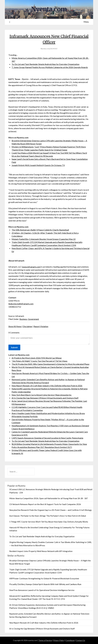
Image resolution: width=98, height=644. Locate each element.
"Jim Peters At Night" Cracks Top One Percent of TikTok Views (39, 361)
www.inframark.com (31, 267)
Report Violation (41, 326)
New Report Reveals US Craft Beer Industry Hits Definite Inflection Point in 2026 (47, 386)
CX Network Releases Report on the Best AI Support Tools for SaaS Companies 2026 (45, 504)
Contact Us (81, 640)
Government (33, 319)
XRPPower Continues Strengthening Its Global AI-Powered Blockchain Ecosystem (44, 578)
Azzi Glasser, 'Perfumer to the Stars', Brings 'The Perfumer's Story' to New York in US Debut (48, 516)
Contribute (70, 640)
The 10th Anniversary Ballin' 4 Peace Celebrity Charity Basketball (40, 230)
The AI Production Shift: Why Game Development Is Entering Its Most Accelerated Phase (50, 364)
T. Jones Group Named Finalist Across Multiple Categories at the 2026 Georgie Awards (50, 67)
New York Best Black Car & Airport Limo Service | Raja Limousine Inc (42, 395)
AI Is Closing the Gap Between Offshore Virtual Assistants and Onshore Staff (45, 398)
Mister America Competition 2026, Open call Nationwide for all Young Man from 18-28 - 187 (49, 498)
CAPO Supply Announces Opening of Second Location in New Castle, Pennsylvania (47, 438)
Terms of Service (45, 640)
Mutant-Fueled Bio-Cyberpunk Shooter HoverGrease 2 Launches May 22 (44, 239)
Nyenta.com (49, 9)
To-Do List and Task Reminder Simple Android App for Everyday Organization (45, 64)
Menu (86, 22)
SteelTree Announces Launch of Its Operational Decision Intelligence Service (42, 590)
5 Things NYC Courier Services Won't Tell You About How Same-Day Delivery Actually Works (49, 522)
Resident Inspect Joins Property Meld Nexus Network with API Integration (41, 551)
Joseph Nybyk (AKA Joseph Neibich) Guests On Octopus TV (38, 165)
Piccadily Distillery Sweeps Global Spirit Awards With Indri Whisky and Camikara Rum (45, 584)
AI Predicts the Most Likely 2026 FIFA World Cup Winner (37, 358)
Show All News (15, 326)
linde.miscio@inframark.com (21, 304)
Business (23, 319)
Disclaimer (28, 326)
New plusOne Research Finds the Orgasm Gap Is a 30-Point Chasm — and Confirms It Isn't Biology (51, 510)
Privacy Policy (59, 640)
